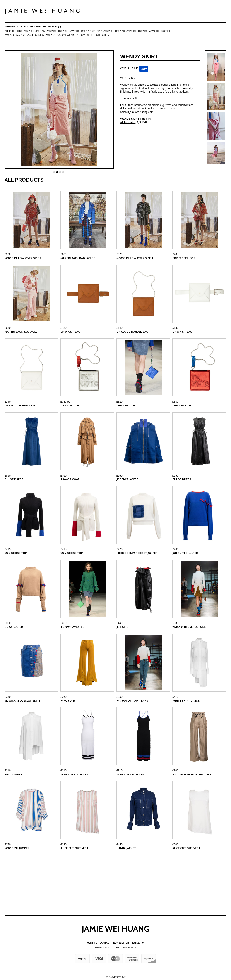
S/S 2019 (143, 31)
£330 (175, 623)
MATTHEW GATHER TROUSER (192, 774)
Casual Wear (65, 35)
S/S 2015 (40, 31)
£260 (175, 549)
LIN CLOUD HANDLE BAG (132, 332)
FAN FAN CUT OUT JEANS (132, 701)
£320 (8, 254)
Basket (55, 27)
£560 (119, 476)
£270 (119, 549)
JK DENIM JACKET (127, 479)
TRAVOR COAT (70, 479)
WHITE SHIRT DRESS (186, 701)
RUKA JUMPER (14, 627)
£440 (119, 623)
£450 (119, 845)
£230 (64, 623)
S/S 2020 (166, 31)
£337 (175, 402)
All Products (13, 31)
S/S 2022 (80, 35)
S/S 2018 (120, 31)
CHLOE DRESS (14, 479)
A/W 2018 (131, 31)
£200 (175, 845)
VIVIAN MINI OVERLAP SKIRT (190, 627)
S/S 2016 (63, 31)
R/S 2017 (86, 31)
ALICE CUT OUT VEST (74, 848)
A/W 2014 (29, 31)
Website (10, 27)
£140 (119, 328)
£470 (175, 697)
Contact (23, 27)
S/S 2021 (21, 35)
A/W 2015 (51, 31)
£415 (8, 549)
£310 (8, 771)
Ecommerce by (116, 977)
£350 (119, 697)
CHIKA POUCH (70, 405)
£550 (8, 476)
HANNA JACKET (126, 848)
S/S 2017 (97, 31)
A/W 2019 (154, 31)
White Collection (98, 35)
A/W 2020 (10, 35)
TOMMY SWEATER (72, 627)
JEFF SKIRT (123, 627)
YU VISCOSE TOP (16, 553)
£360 (64, 697)
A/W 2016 (74, 31)
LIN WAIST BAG (70, 332)
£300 (8, 623)
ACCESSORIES (36, 35)
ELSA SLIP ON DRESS (74, 774)
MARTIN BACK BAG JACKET (78, 258)
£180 (64, 328)
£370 (8, 845)
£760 (64, 476)
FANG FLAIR (68, 701)
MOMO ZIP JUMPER (17, 848)
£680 (64, 254)
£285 (175, 254)
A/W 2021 (51, 35)
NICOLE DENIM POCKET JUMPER (137, 553)
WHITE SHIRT (13, 774)
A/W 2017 (108, 31)
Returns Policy (126, 948)
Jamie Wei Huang (116, 929)
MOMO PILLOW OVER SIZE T (23, 258)
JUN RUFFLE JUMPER (185, 553)
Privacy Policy (104, 948)
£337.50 (65, 402)
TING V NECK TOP (184, 258)
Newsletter (38, 27)
